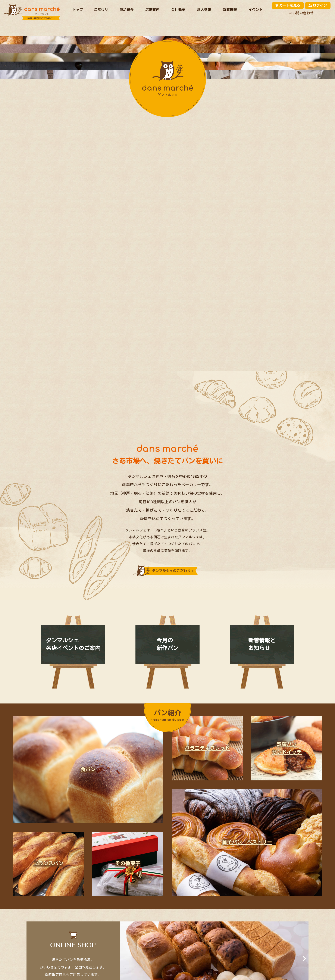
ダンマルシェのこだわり (171, 571)
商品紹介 (127, 10)
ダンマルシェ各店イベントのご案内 (73, 645)
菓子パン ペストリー (247, 842)
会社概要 (178, 10)
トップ (78, 10)
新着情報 (230, 10)
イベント (256, 10)
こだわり (101, 10)
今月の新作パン (167, 645)
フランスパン (48, 864)
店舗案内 (152, 10)
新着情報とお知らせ (262, 645)
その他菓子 (128, 864)
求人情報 (204, 10)
